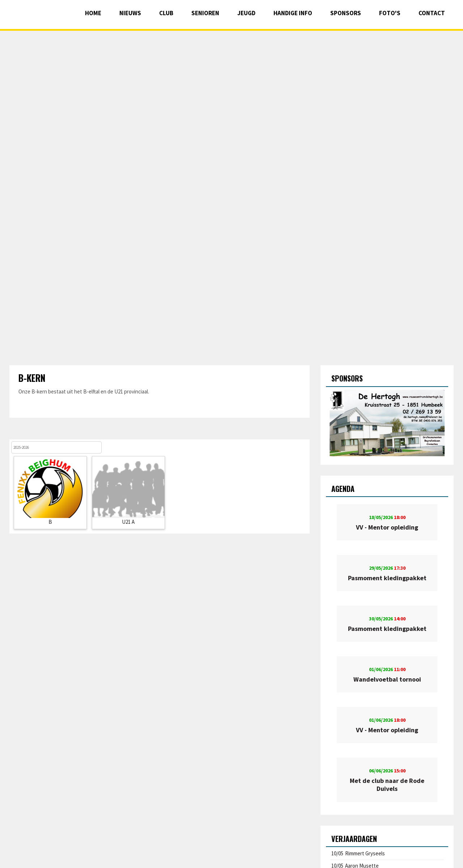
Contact (432, 13)
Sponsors (346, 13)
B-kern (32, 378)
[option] (387, 423)
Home (93, 13)
